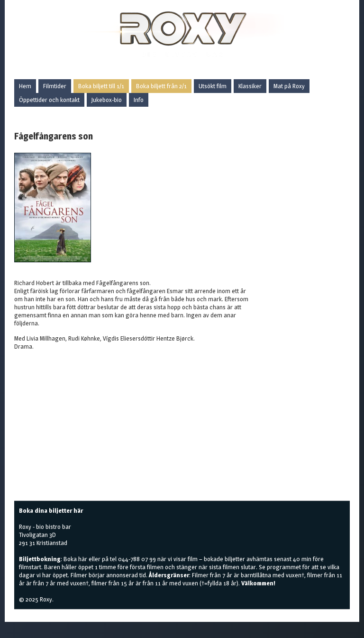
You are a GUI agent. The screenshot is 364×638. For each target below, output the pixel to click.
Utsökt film (213, 86)
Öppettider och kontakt (49, 100)
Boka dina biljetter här (51, 510)
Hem (25, 86)
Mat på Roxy (289, 86)
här (83, 559)
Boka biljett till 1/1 (101, 86)
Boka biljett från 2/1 (161, 86)
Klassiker (250, 86)
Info (139, 100)
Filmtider (55, 86)
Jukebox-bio (107, 100)
